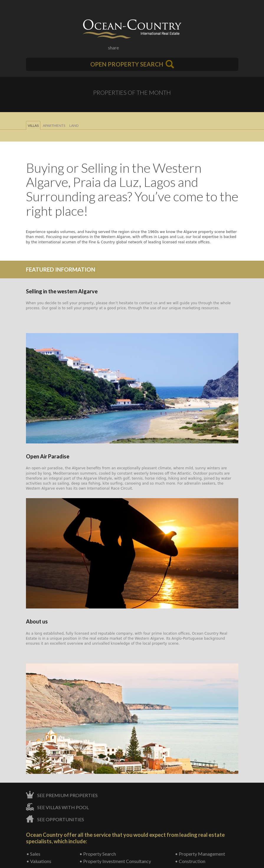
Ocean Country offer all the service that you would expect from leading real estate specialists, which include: (125, 838)
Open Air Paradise (48, 456)
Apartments (54, 125)
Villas (33, 125)
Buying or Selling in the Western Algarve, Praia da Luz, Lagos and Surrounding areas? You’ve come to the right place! (132, 189)
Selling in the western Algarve (62, 291)
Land (74, 125)
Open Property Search (132, 64)
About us (37, 621)
